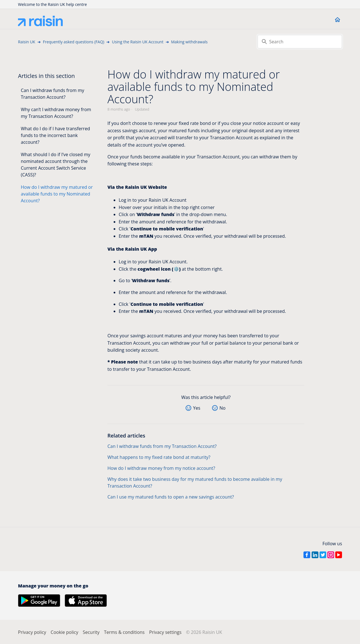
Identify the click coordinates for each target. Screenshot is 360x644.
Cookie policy (64, 632)
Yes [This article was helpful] (197, 408)
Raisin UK (27, 42)
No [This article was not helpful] (222, 408)
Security (91, 632)
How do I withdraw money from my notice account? (161, 468)
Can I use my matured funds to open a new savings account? (171, 497)
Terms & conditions (124, 632)
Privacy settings (165, 632)
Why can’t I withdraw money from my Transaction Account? (56, 113)
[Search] (300, 42)
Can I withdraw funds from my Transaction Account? (52, 94)
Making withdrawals (189, 42)
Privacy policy (32, 632)
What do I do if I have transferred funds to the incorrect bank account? (55, 135)
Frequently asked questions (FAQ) (73, 42)
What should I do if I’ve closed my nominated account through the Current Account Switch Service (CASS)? (56, 165)
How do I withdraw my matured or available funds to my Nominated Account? (57, 194)
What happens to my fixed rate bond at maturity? (159, 457)
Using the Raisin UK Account (138, 42)
